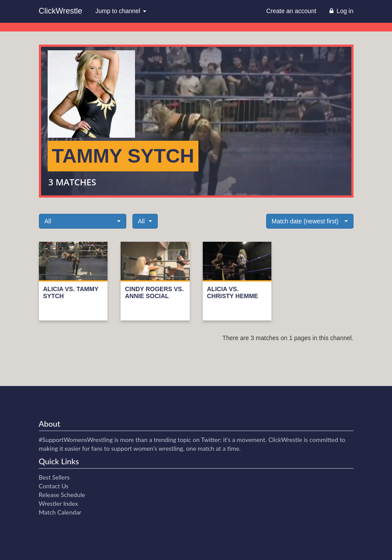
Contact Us (54, 486)
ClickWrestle (61, 11)
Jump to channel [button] (121, 11)
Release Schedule (62, 495)
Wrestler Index (59, 503)
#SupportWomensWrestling (76, 440)
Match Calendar (60, 512)
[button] (83, 221)
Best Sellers (54, 477)
